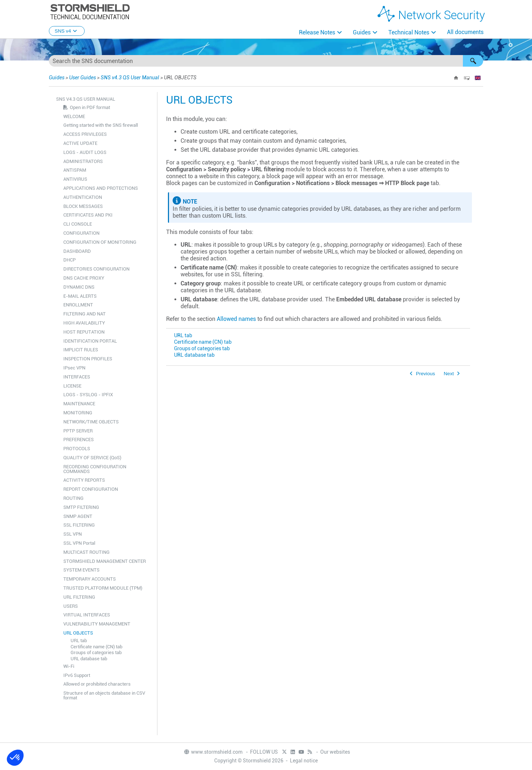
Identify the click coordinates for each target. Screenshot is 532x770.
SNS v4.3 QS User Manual (130, 78)
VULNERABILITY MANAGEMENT (97, 624)
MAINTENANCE (79, 404)
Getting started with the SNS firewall (101, 125)
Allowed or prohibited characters (97, 684)
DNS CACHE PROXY (84, 278)
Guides (362, 32)
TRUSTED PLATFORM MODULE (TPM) (103, 588)
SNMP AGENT (78, 516)
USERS (71, 606)
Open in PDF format (90, 107)
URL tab (79, 641)
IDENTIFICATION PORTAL (90, 341)
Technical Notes (409, 32)
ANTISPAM (75, 170)
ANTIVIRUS (75, 179)
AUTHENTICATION (83, 197)
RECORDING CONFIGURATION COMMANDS (95, 469)
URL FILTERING (79, 597)
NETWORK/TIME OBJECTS (91, 422)
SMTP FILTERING (81, 507)
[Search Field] (266, 61)
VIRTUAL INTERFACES (87, 615)
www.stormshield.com (213, 752)
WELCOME (74, 116)
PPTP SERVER (78, 431)
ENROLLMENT (78, 305)
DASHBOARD (77, 251)
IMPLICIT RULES (81, 350)
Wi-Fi (69, 666)
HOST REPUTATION (84, 332)
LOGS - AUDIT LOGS (85, 152)
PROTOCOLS (77, 449)
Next (449, 374)
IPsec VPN (74, 368)
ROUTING (73, 498)
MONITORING (78, 413)
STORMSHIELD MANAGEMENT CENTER (105, 561)
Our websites (335, 752)
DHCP (69, 260)
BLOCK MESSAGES (83, 206)
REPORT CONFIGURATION (91, 489)
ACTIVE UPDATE (80, 143)
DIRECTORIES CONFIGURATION (96, 269)
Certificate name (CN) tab (96, 647)
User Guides (83, 78)
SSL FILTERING (79, 525)
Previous (425, 374)
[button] (473, 61)
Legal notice (304, 761)
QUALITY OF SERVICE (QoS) (92, 458)
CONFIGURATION (81, 233)
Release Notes (317, 32)
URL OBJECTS (78, 633)
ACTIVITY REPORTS (84, 480)
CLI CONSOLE (78, 224)
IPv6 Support (77, 675)
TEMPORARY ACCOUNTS (90, 579)
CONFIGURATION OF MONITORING (100, 242)
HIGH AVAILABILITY (84, 323)
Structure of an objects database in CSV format (104, 695)
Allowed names (236, 319)
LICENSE (72, 386)
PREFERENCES (79, 440)
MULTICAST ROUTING (86, 552)
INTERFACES (77, 377)
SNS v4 (67, 31)
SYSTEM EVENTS (81, 570)
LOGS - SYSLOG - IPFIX (88, 395)
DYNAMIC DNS (79, 287)
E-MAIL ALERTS (80, 296)
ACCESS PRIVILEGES (85, 134)
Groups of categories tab (96, 652)
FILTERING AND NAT (85, 314)
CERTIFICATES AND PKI (88, 215)
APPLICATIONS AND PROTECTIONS (101, 188)
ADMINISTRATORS (83, 161)
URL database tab (89, 659)
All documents (465, 32)
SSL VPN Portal (79, 543)
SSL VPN (73, 534)
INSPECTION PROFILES (88, 359)
